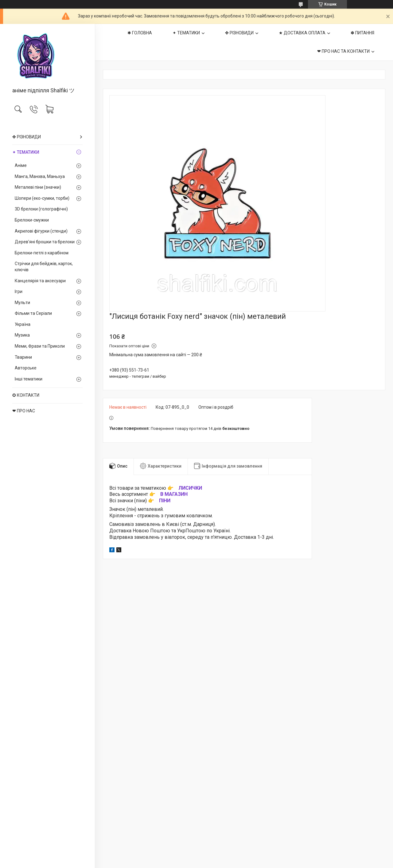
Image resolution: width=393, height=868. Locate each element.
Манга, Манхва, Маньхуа (40, 176)
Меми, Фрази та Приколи (40, 346)
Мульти (22, 303)
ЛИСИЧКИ (190, 488)
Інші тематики (29, 379)
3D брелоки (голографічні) (41, 209)
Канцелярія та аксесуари (40, 281)
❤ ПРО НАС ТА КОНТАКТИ (343, 51)
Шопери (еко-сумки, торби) (42, 198)
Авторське (26, 368)
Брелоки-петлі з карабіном (42, 253)
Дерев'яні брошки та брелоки (45, 242)
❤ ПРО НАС (24, 411)
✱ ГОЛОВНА (140, 33)
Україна (23, 324)
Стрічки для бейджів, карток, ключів (44, 267)
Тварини (23, 357)
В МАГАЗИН (174, 494)
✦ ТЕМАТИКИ (26, 152)
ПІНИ (165, 501)
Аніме (21, 165)
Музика (22, 335)
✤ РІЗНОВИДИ (27, 137)
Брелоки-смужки (32, 220)
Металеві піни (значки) (38, 187)
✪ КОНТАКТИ (26, 395)
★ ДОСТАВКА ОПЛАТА (302, 33)
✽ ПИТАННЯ (362, 33)
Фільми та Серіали (33, 313)
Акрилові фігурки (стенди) (41, 231)
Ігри (19, 291)
